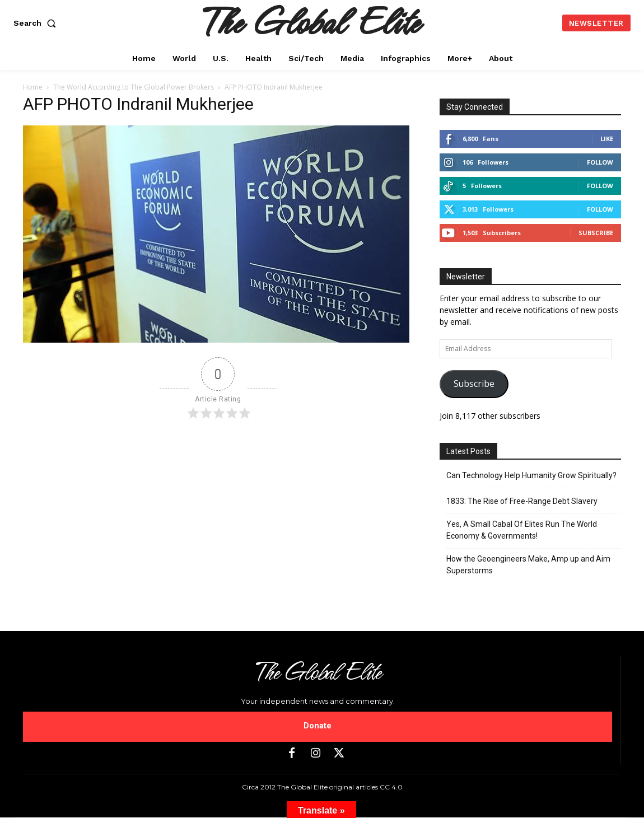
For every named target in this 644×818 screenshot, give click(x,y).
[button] (37, 23)
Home (33, 87)
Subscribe (596, 233)
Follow (600, 162)
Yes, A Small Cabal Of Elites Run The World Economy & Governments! (522, 530)
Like (607, 139)
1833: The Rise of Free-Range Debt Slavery (522, 501)
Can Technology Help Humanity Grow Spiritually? (531, 475)
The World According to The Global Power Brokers (134, 87)
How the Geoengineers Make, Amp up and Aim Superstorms (528, 565)
